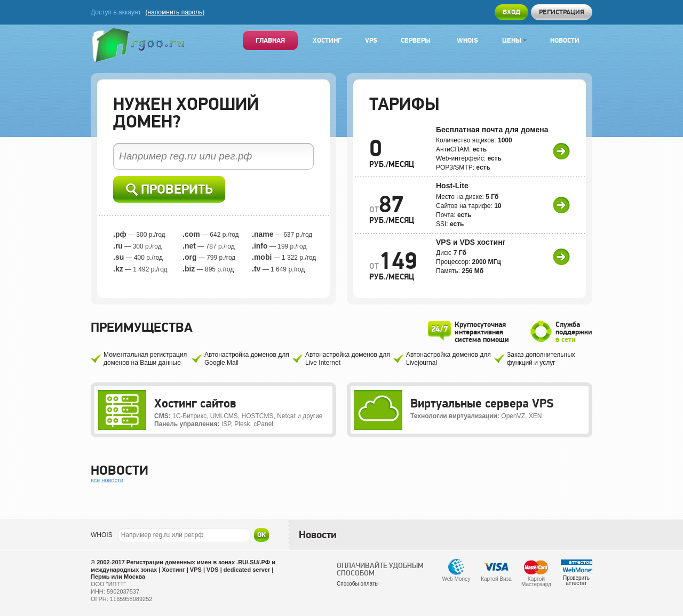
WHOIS (102, 535)
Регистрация (562, 12)
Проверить (169, 190)
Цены (514, 40)
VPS (371, 40)
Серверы (416, 40)
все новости (107, 480)
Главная (270, 40)
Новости (565, 40)
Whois (467, 40)
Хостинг (327, 40)
